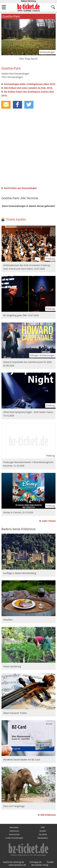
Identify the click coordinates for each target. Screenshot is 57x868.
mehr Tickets (49, 521)
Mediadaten (43, 838)
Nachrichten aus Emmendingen (20, 188)
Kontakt (43, 831)
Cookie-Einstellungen (14, 838)
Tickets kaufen (16, 219)
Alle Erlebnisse (48, 815)
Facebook (43, 834)
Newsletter (14, 827)
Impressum (14, 831)
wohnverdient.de (17, 865)
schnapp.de (35, 862)
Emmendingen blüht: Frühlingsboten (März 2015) (30, 84)
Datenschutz (14, 834)
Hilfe (43, 827)
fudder (50, 862)
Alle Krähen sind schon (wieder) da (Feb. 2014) (28, 88)
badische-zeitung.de (14, 862)
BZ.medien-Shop (40, 865)
